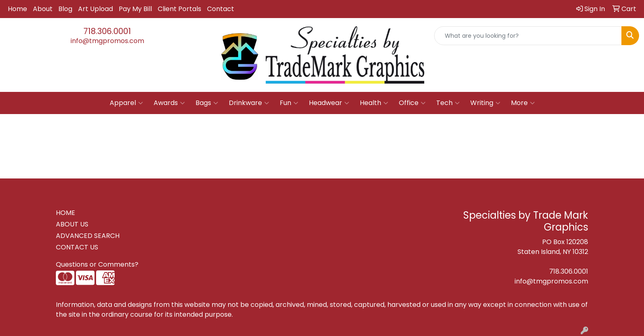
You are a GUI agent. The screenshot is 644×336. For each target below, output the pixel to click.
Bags (207, 103)
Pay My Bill (135, 9)
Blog (65, 9)
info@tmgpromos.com (107, 41)
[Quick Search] (528, 36)
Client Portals (179, 9)
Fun (289, 103)
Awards (169, 103)
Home (17, 9)
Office (412, 103)
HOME (66, 213)
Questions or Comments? (97, 264)
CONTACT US (77, 247)
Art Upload (95, 9)
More (523, 103)
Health (374, 103)
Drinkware (249, 103)
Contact (221, 9)
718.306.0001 (107, 31)
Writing (485, 103)
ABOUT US (72, 224)
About (43, 9)
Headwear (329, 103)
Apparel (126, 103)
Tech (448, 103)
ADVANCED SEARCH (88, 236)
